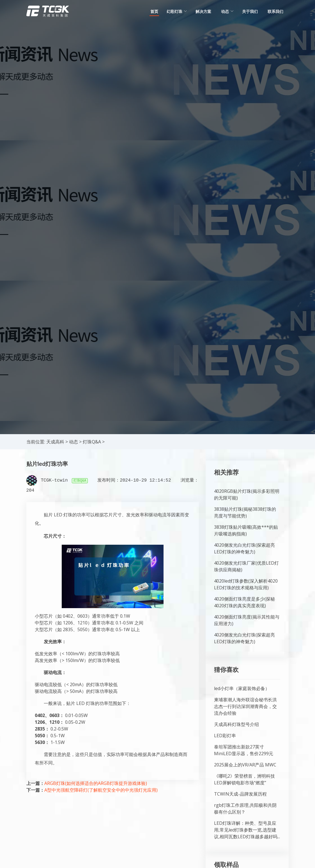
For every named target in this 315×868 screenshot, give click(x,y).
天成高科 (55, 442)
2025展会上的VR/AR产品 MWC (245, 765)
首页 (154, 11)
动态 (73, 442)
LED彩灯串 (225, 736)
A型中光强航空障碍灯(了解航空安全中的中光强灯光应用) (101, 790)
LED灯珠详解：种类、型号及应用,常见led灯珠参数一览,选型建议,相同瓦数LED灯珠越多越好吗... (247, 830)
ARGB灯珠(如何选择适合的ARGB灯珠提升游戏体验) (96, 783)
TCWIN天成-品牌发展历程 (240, 794)
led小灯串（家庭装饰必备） (242, 688)
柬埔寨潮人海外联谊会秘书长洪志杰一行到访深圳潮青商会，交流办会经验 (245, 706)
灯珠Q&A (92, 442)
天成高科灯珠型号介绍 (236, 724)
